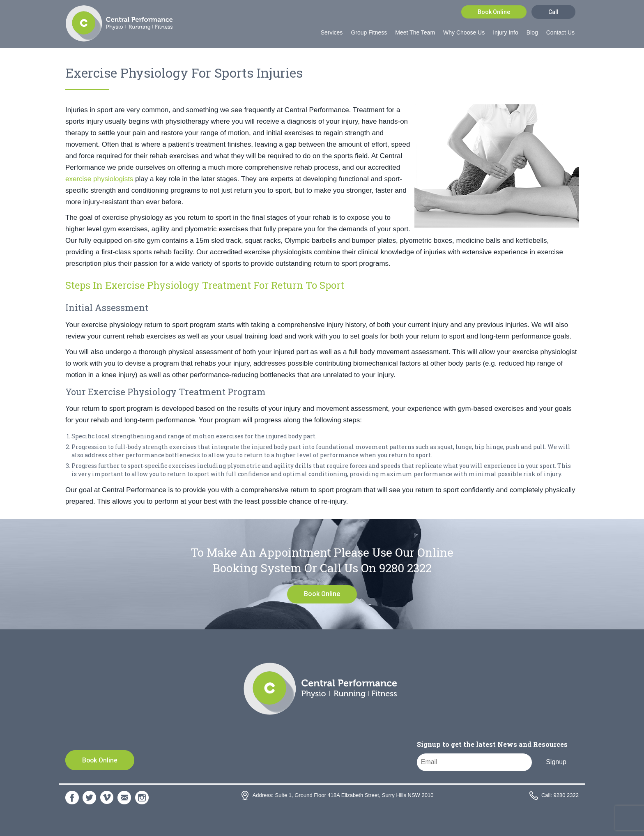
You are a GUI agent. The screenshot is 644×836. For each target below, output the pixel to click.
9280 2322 (405, 568)
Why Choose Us (464, 32)
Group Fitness (369, 32)
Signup (556, 762)
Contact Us (560, 32)
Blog (532, 32)
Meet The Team (415, 32)
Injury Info (505, 32)
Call (553, 12)
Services (332, 32)
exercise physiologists (99, 179)
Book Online (494, 12)
